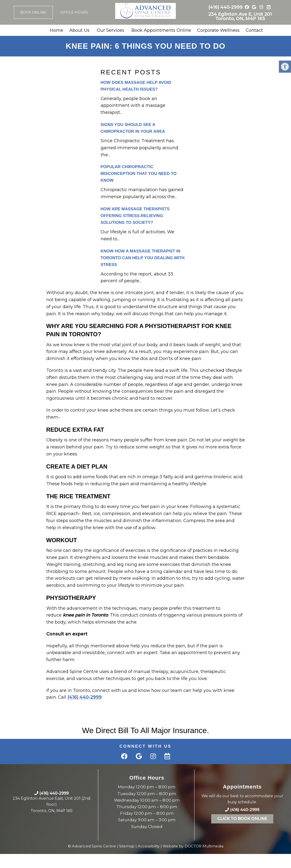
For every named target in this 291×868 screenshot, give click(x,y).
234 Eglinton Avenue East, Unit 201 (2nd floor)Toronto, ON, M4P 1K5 (52, 805)
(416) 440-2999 (225, 7)
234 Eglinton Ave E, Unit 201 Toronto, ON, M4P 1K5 (240, 16)
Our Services (110, 30)
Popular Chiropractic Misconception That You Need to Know (139, 174)
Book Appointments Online (161, 30)
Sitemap (127, 846)
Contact (254, 30)
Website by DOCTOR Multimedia (193, 846)
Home (57, 30)
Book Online (33, 12)
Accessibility (149, 846)
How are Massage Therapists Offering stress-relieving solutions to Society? (135, 216)
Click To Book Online (242, 819)
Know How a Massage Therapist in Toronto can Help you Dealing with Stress (143, 258)
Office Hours (74, 12)
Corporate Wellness (218, 30)
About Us (79, 30)
